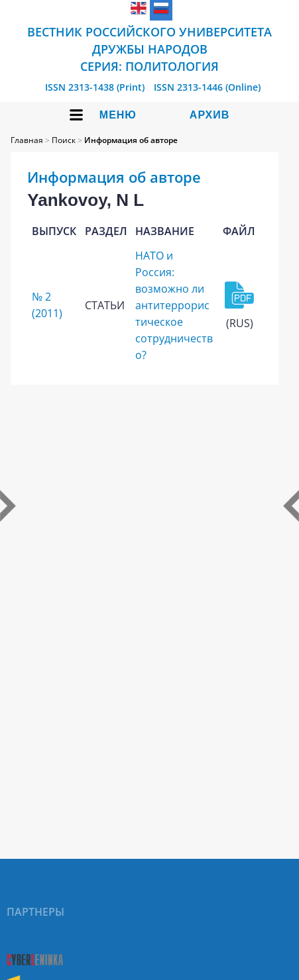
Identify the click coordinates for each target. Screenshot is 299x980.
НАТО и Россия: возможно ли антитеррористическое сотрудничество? (174, 305)
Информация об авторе (131, 140)
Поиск (64, 140)
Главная (27, 140)
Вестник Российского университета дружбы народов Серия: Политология (149, 49)
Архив (209, 115)
